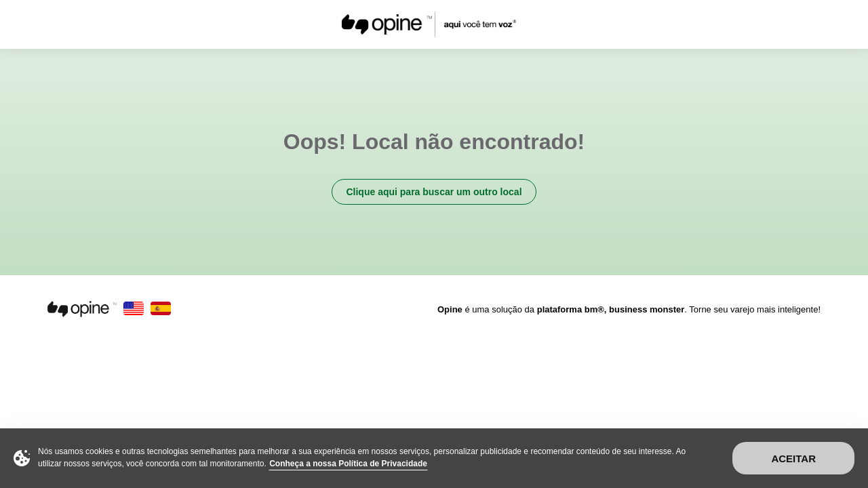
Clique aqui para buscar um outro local (434, 192)
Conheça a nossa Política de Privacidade (348, 464)
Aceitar (793, 459)
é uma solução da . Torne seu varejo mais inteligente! (629, 309)
